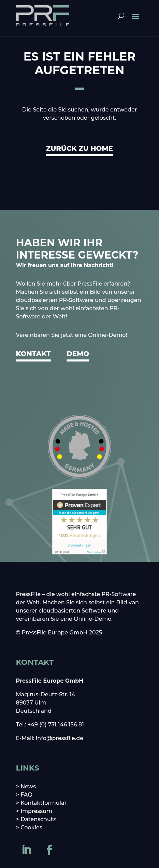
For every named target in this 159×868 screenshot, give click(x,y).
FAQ (26, 795)
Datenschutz (38, 819)
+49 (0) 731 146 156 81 (56, 725)
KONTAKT (33, 354)
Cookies (31, 827)
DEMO (78, 354)
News (28, 786)
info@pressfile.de (60, 738)
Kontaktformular (44, 803)
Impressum (36, 811)
